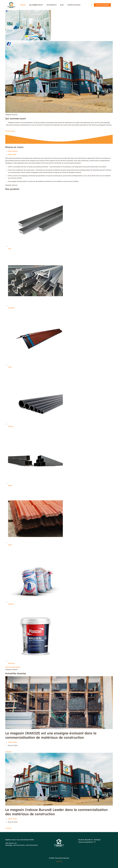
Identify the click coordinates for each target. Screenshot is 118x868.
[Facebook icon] (59, 861)
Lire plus (8, 752)
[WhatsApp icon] (57, 861)
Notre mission (13, 151)
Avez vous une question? (102, 5)
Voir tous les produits (13, 667)
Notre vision (12, 154)
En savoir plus (10, 131)
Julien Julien (13, 742)
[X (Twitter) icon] (61, 861)
